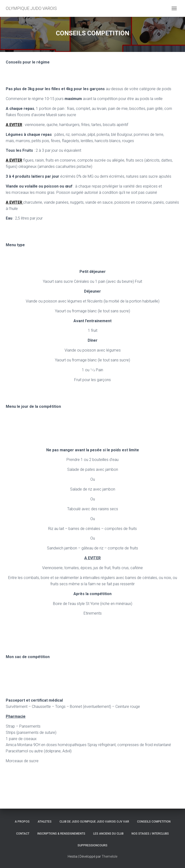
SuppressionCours (92, 845)
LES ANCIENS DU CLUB (108, 834)
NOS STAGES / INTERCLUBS (150, 834)
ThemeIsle (109, 856)
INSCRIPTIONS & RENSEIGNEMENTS (61, 834)
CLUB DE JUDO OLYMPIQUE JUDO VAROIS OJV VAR (94, 822)
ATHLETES (45, 822)
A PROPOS (22, 822)
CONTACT (23, 834)
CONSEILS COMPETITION (154, 822)
